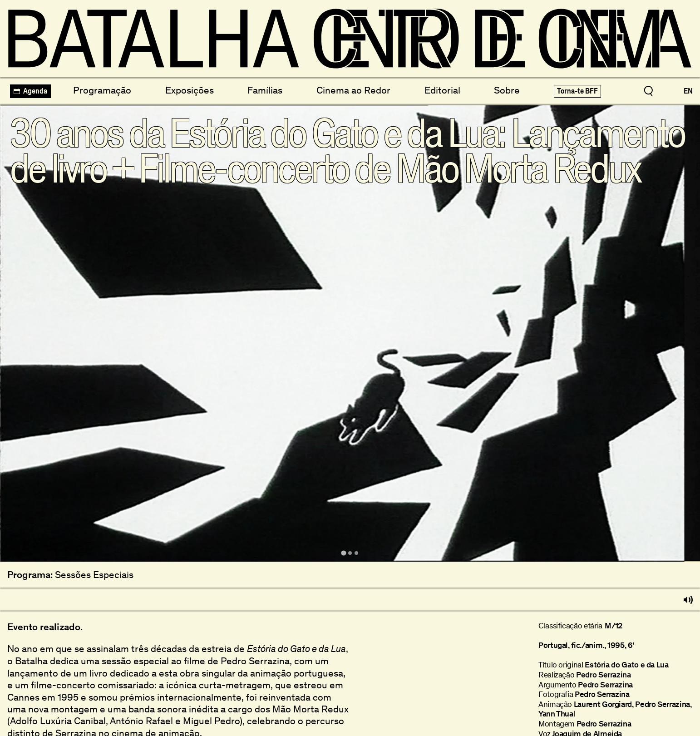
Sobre (507, 90)
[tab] (343, 553)
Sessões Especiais (94, 575)
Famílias (265, 90)
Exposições (190, 90)
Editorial (442, 90)
